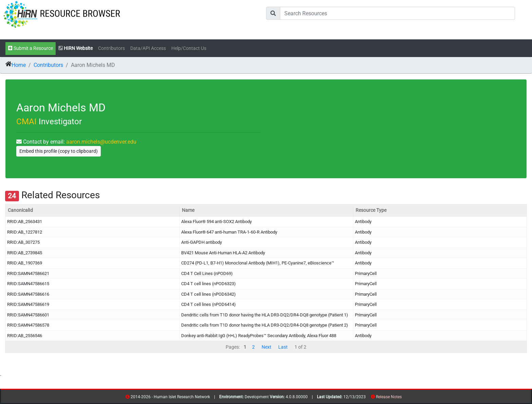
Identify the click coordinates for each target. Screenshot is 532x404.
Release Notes (389, 397)
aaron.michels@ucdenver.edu (101, 142)
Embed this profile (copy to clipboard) (59, 151)
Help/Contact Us (189, 48)
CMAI (26, 122)
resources (404, 398)
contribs (406, 398)
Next (267, 347)
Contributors (111, 48)
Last (283, 347)
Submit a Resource (31, 48)
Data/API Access (148, 48)
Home (19, 65)
